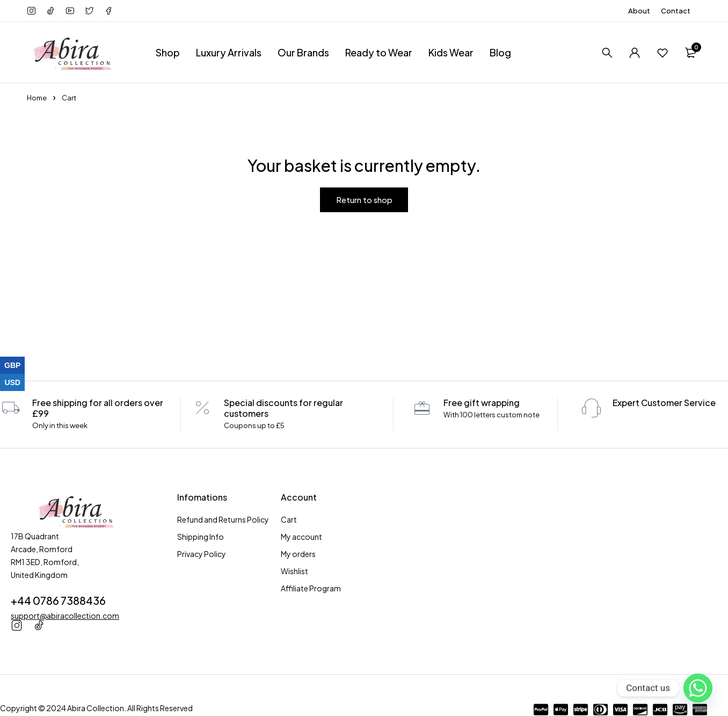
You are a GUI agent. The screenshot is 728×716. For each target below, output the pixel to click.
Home (37, 98)
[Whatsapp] (698, 688)
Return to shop (364, 200)
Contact (676, 11)
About (639, 11)
